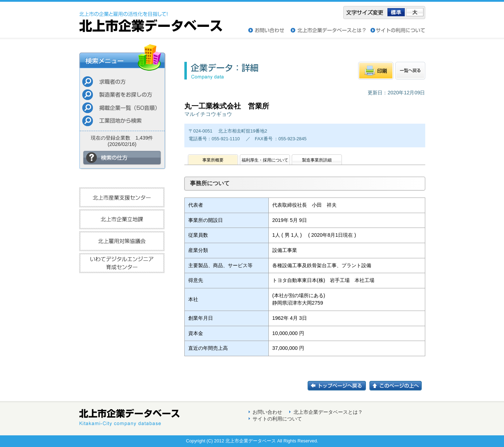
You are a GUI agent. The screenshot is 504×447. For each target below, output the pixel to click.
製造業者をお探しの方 (122, 95)
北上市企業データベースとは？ (328, 412)
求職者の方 (122, 81)
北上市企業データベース (151, 17)
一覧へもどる (410, 71)
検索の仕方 (122, 158)
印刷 (376, 71)
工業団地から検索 (122, 121)
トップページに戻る (339, 386)
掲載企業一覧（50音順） (122, 108)
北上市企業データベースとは (331, 30)
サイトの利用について (398, 30)
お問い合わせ (269, 30)
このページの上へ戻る (397, 386)
